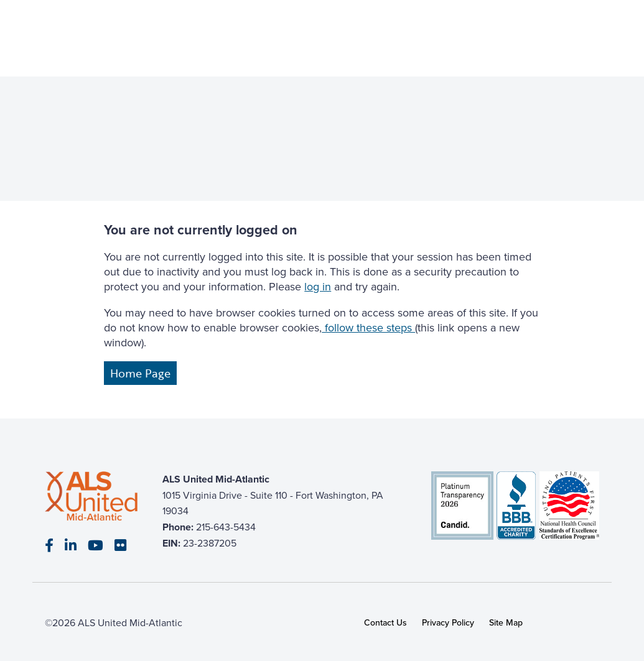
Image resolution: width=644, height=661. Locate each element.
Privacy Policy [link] (448, 623)
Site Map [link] (506, 623)
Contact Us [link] (385, 623)
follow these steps (368, 328)
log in (318, 287)
